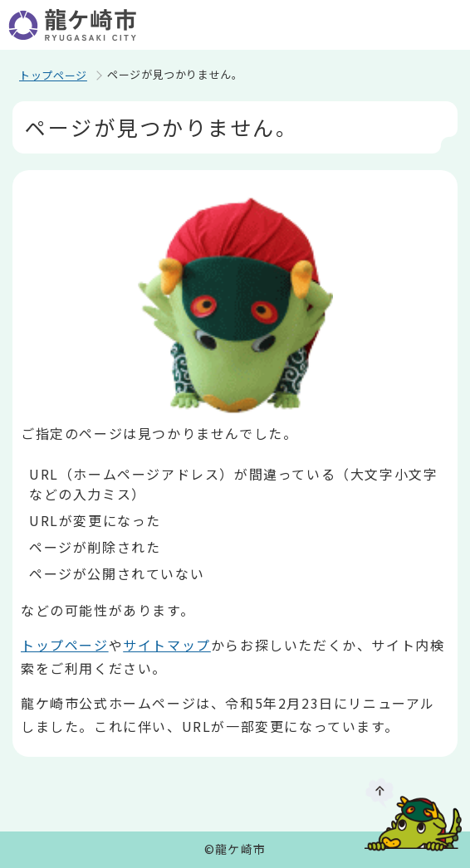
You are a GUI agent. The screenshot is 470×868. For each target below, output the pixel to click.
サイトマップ (167, 645)
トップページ (53, 75)
